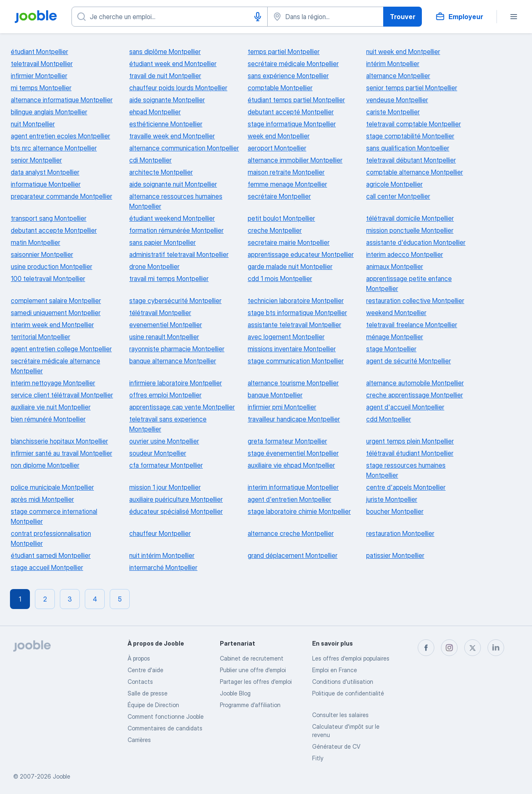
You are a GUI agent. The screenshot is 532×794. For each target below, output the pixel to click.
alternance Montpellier (398, 76)
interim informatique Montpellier (293, 487)
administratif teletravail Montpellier (179, 254)
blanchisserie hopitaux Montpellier (59, 441)
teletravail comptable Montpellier (414, 124)
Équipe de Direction (153, 705)
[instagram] (449, 648)
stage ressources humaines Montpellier (406, 470)
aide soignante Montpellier (167, 100)
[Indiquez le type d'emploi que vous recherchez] (170, 17)
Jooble (62, 776)
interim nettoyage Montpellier (53, 383)
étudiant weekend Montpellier (172, 218)
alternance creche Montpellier (291, 533)
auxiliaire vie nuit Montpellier (51, 407)
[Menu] (514, 17)
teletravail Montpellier (42, 64)
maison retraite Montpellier (286, 172)
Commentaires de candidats (165, 728)
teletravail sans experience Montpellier (168, 424)
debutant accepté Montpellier (291, 112)
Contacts (140, 682)
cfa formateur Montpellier (166, 465)
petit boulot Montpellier (281, 218)
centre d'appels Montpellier (406, 487)
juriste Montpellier (392, 499)
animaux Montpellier (395, 266)
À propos (139, 658)
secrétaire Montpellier (279, 196)
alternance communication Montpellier (184, 148)
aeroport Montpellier (277, 148)
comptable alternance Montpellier (415, 172)
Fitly (318, 758)
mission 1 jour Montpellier (165, 487)
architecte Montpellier (161, 172)
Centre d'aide (145, 670)
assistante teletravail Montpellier (294, 325)
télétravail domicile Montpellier (410, 218)
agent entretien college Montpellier (61, 349)
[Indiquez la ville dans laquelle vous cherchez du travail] (325, 17)
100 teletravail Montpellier (48, 279)
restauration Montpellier (400, 533)
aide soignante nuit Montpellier (173, 184)
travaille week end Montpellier (172, 136)
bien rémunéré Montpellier (48, 419)
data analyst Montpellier (45, 172)
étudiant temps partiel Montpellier (296, 100)
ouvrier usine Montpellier (164, 441)
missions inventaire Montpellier (292, 349)
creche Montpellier (275, 230)
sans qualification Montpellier (408, 148)
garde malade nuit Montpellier (290, 266)
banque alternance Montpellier (173, 361)
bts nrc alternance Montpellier (54, 148)
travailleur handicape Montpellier (294, 419)
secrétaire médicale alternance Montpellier (55, 366)
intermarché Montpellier (163, 567)
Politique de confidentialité (348, 693)
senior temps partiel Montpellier (412, 88)
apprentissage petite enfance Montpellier (409, 284)
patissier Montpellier (395, 555)
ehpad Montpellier (155, 112)
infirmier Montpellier (39, 76)
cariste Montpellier (393, 112)
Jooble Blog (235, 693)
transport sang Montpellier (49, 218)
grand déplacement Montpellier (293, 555)
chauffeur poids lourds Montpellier (178, 88)
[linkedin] (496, 648)
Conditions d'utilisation (343, 682)
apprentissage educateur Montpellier (301, 254)
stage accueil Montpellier (47, 567)
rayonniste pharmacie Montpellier (177, 349)
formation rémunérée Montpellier (176, 230)
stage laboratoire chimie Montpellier (299, 511)
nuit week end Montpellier (403, 52)
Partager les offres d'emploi (256, 682)
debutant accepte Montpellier (54, 230)
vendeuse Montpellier (397, 100)
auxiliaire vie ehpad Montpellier (291, 465)
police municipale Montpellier (52, 487)
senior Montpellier (36, 160)
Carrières (139, 740)
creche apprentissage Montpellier (415, 395)
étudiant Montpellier (39, 52)
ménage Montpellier (395, 337)
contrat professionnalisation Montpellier (51, 538)
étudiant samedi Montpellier (51, 555)
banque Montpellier (275, 395)
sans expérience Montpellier (288, 76)
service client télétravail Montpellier (62, 395)
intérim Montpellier (393, 64)
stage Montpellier (391, 349)
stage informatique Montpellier (292, 124)
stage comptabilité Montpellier (410, 136)
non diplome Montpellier (45, 465)
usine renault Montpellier (164, 337)
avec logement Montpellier (286, 337)
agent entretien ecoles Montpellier (60, 136)
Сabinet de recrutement (252, 658)
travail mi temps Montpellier (169, 279)
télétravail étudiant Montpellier (410, 453)
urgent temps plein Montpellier (410, 441)
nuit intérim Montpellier (162, 555)
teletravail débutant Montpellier (411, 160)
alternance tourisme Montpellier (293, 383)
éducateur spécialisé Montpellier (176, 511)
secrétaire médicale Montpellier (293, 64)
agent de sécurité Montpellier (409, 361)
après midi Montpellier (42, 499)
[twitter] (473, 648)
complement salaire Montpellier (56, 301)
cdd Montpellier (389, 419)
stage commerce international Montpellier (54, 516)
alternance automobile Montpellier (415, 383)
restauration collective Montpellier (415, 301)
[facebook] (426, 648)
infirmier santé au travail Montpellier (62, 453)
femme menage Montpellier (287, 184)
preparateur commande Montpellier (62, 196)
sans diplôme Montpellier (165, 52)
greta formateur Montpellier (287, 441)
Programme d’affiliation (250, 705)
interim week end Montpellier (52, 325)
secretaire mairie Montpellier (289, 242)
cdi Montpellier (150, 160)
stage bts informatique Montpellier (297, 313)
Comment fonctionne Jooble (166, 716)
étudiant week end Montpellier (173, 64)
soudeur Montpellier (158, 453)
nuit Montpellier (33, 124)
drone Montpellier (154, 266)
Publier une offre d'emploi (253, 670)
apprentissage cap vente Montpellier (182, 407)
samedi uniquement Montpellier (56, 313)
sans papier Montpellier (163, 242)
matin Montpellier (36, 242)
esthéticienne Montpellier (166, 124)
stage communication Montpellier (296, 361)
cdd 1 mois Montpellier (280, 279)
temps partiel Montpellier (284, 52)
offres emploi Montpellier (165, 395)
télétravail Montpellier (160, 313)
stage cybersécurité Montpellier (175, 301)
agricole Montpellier (394, 184)
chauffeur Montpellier (160, 533)
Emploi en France (335, 670)
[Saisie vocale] (258, 17)
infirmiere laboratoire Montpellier (176, 383)
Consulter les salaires (340, 715)
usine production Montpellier (52, 266)
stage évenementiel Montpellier (293, 453)
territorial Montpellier (41, 337)
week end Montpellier (279, 136)
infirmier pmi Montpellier (282, 407)
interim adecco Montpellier (405, 254)
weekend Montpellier (396, 313)
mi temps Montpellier (41, 88)
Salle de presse (148, 693)
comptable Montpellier (280, 88)
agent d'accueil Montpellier (405, 407)
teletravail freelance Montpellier (412, 325)
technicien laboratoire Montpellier (296, 301)
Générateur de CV (336, 746)
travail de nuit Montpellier (165, 76)
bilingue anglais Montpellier (49, 112)
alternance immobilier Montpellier (295, 160)
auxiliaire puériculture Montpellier (176, 499)
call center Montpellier (398, 196)
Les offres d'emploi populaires (351, 658)
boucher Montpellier (395, 511)
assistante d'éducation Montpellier (416, 242)
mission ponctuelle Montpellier (410, 230)
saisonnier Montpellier (42, 254)
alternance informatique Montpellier (62, 100)
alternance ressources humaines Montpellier (176, 201)
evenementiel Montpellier (166, 325)
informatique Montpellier (46, 184)
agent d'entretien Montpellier (289, 499)
